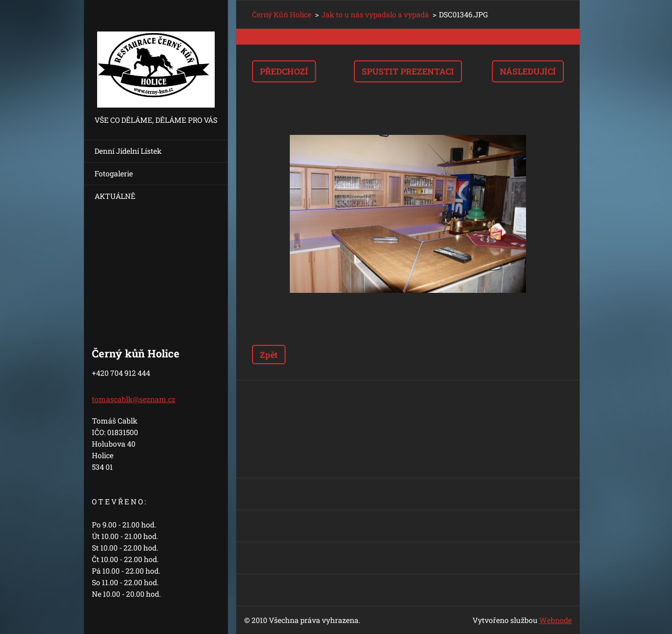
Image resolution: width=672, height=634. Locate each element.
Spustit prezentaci (408, 71)
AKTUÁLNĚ (115, 196)
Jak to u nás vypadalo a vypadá (375, 14)
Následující (528, 71)
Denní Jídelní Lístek (128, 151)
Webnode (555, 620)
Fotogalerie (114, 173)
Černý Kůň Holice (282, 14)
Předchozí (284, 71)
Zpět (269, 355)
